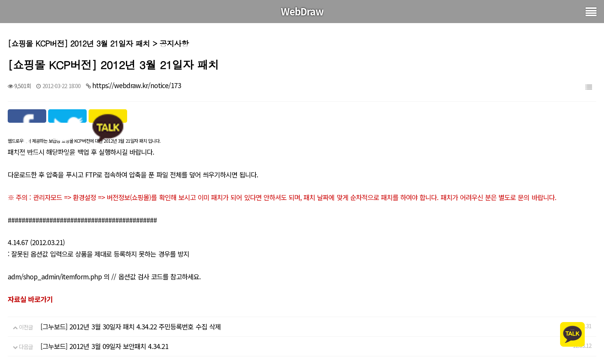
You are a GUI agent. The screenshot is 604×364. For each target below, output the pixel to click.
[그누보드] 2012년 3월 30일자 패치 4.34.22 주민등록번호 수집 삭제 (131, 326)
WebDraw (302, 11)
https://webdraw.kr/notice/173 (137, 85)
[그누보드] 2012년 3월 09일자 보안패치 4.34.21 (104, 346)
